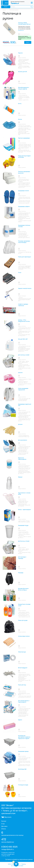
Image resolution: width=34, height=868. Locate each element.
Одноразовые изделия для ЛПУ (25, 405)
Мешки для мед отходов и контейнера (24, 157)
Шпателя (20, 424)
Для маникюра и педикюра (22, 558)
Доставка (4, 826)
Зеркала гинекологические (25, 288)
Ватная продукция (23, 668)
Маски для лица (22, 685)
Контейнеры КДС (22, 769)
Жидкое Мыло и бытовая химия (24, 605)
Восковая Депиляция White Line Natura (23, 589)
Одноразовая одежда (23, 751)
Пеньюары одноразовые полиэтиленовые (24, 242)
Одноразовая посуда (23, 525)
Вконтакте (6, 817)
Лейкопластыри (22, 652)
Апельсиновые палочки (24, 636)
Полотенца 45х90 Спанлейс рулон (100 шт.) (24, 24)
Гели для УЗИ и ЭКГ (23, 339)
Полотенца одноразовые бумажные (24, 172)
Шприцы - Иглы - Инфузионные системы (24, 321)
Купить (28, 42)
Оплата (4, 829)
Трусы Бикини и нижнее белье (24, 494)
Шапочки (20, 373)
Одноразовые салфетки (24, 207)
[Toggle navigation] (32, 3)
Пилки (20, 273)
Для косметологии (23, 440)
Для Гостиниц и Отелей (24, 541)
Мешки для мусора (23, 620)
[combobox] (22, 7)
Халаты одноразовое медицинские (23, 389)
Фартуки (20, 477)
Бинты (20, 104)
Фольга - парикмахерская (24, 510)
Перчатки (20, 53)
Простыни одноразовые (24, 138)
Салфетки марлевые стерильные (23, 305)
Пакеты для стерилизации (25, 257)
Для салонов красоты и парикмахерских (24, 701)
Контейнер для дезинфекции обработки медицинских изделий (24, 737)
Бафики (20, 720)
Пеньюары (21, 573)
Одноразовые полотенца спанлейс (24, 226)
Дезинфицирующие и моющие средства (24, 88)
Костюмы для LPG (23, 72)
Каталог (6, 7)
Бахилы (20, 119)
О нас (3, 824)
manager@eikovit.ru (8, 849)
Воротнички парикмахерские (22, 459)
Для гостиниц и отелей (24, 355)
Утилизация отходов (23, 785)
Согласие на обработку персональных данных (19, 859)
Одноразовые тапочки (24, 191)
